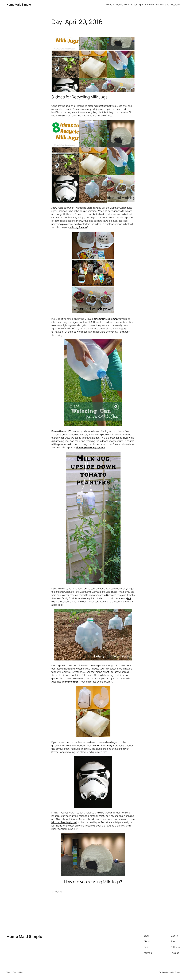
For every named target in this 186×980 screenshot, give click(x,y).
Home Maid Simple (19, 5)
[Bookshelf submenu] (128, 5)
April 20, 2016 (57, 892)
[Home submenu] (113, 5)
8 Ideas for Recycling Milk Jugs (80, 97)
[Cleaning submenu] (142, 5)
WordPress (175, 972)
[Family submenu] (153, 5)
